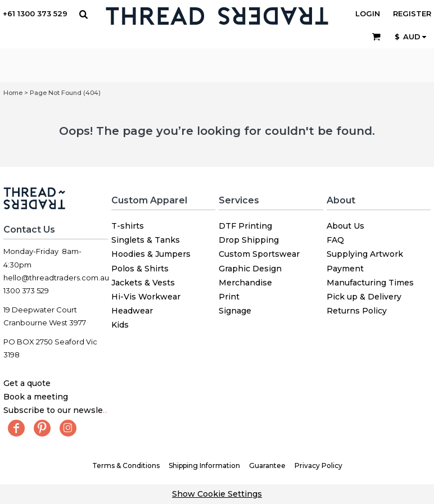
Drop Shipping (249, 240)
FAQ (335, 240)
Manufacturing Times (370, 283)
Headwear (132, 311)
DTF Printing (245, 226)
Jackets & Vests (143, 283)
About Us (345, 226)
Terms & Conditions (126, 466)
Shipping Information (204, 466)
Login (368, 13)
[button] (83, 14)
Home (13, 93)
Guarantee (267, 466)
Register (412, 13)
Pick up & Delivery (364, 297)
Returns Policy (357, 311)
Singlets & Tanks (146, 240)
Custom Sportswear (259, 254)
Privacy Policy (318, 466)
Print (229, 297)
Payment (345, 269)
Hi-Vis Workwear (146, 297)
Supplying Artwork (365, 254)
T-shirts (128, 226)
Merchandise (245, 283)
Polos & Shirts (140, 269)
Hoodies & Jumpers (151, 254)
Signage (235, 311)
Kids (120, 325)
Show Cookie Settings (217, 494)
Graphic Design (250, 269)
